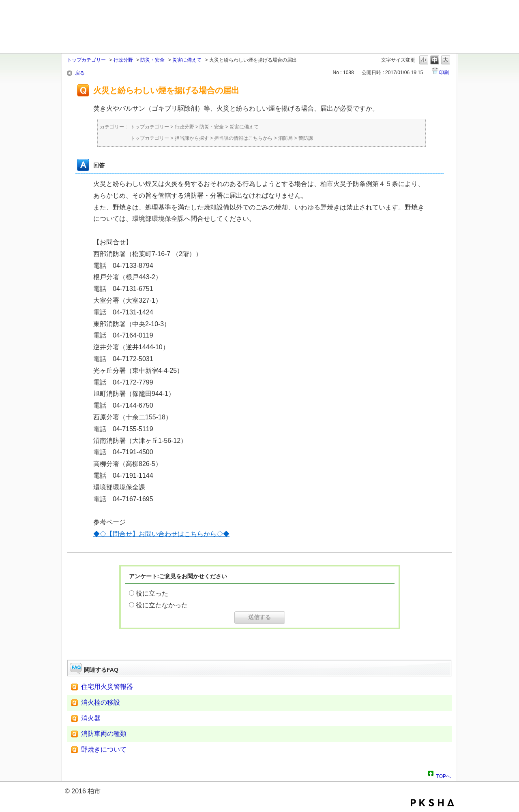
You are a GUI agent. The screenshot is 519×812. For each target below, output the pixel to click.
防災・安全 (152, 60)
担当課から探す (192, 138)
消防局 (285, 138)
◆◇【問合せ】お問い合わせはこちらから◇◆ (161, 534)
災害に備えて (187, 60)
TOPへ (444, 775)
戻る (80, 73)
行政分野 (123, 60)
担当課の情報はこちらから (243, 138)
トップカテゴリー (86, 60)
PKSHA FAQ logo (432, 803)
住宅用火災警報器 (107, 687)
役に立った (152, 593)
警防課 (306, 138)
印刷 (444, 73)
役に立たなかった (162, 605)
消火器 (91, 718)
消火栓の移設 (101, 702)
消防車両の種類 (104, 734)
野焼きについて (104, 749)
